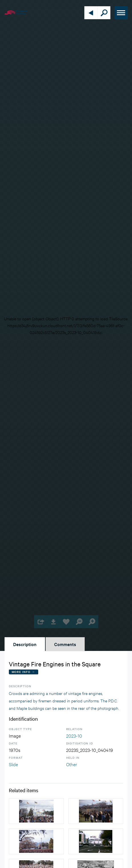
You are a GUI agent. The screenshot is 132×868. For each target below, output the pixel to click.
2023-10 (74, 735)
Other (72, 764)
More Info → (24, 672)
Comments (65, 644)
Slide (13, 764)
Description (25, 644)
